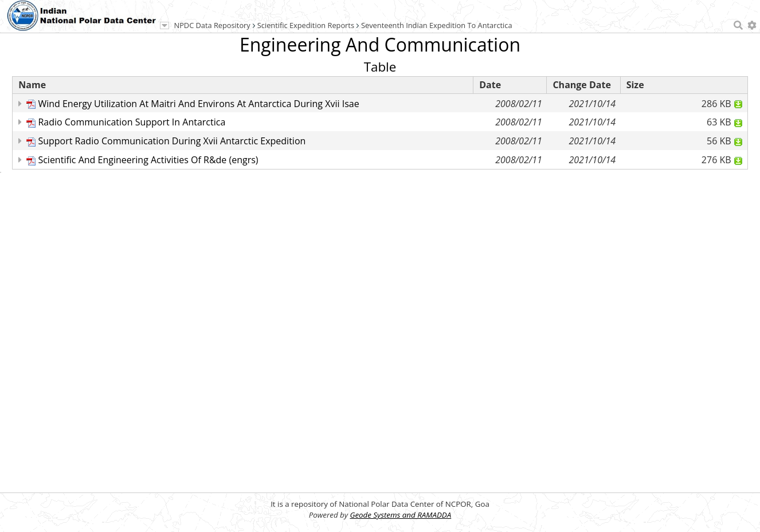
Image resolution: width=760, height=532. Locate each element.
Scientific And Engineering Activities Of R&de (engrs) (148, 160)
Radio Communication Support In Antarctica (132, 122)
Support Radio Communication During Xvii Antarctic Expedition (172, 141)
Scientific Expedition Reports (306, 25)
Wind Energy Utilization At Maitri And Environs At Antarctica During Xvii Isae (198, 104)
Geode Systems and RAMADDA (400, 515)
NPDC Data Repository (212, 25)
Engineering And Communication (380, 44)
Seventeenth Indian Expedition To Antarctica (437, 25)
